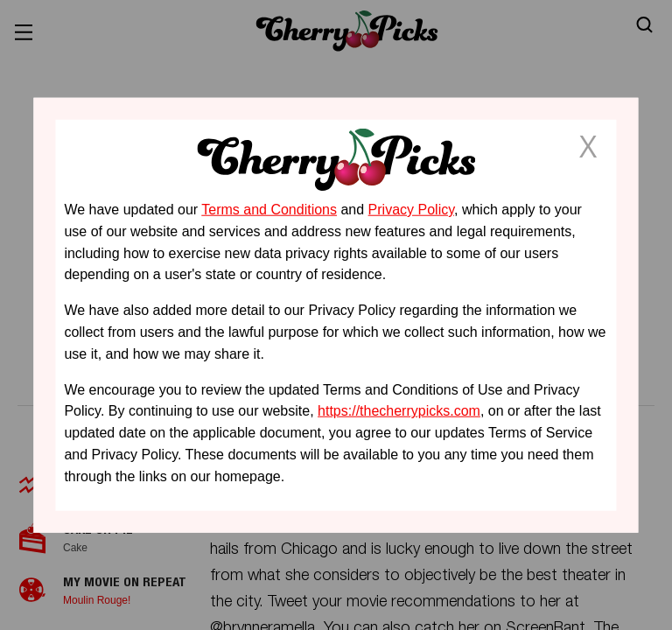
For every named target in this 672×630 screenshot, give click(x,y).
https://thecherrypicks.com (399, 411)
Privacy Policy (411, 210)
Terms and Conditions (269, 210)
